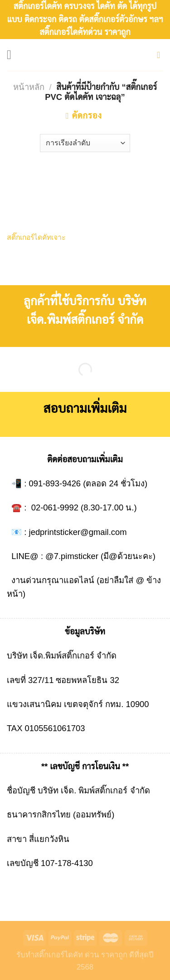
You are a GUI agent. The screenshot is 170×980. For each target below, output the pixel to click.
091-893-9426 (55, 483)
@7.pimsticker (72, 556)
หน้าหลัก (29, 87)
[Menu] (13, 55)
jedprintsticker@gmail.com (78, 532)
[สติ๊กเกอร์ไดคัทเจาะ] (44, 198)
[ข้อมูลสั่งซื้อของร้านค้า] (85, 143)
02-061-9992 (55, 507)
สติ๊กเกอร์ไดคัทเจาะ (36, 237)
